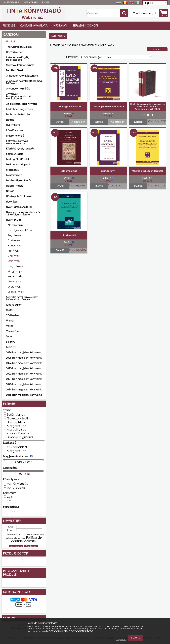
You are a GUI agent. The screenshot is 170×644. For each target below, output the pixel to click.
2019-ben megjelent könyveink (24, 390)
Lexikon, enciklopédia (19, 164)
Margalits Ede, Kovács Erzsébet (19, 431)
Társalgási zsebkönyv (20, 230)
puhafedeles (16, 487)
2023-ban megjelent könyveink (24, 368)
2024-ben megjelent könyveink (24, 363)
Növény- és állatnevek (19, 196)
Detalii (60, 122)
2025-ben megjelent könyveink (24, 358)
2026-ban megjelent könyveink (24, 352)
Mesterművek (14, 175)
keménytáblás (17, 484)
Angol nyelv (15, 235)
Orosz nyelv (14, 287)
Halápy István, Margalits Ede (17, 424)
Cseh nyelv (14, 240)
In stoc (12, 511)
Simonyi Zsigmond (20, 437)
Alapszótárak (15, 225)
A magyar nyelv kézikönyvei (22, 76)
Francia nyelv (15, 246)
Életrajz (10, 120)
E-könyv (11, 342)
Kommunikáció (15, 154)
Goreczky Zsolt (17, 418)
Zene (9, 337)
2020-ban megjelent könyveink (24, 384)
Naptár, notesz (15, 186)
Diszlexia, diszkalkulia (18, 114)
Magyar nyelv (16, 271)
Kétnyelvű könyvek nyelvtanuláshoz (17, 142)
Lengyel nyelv (16, 266)
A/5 (9, 497)
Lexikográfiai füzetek (18, 159)
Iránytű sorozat (15, 130)
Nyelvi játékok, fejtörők (19, 207)
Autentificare (11, 2)
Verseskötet (13, 331)
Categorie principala (64, 45)
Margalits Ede (17, 451)
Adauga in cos (78, 122)
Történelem (13, 315)
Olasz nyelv (14, 281)
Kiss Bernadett (17, 447)
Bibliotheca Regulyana (19, 109)
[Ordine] (115, 57)
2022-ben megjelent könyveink (24, 374)
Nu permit (121, 639)
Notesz (10, 191)
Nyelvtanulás (89, 45)
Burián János (16, 414)
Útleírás (10, 321)
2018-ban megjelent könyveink (24, 395)
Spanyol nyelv (16, 292)
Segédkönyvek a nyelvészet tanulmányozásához (22, 298)
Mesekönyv (13, 170)
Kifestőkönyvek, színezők (20, 149)
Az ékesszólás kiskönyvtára (21, 104)
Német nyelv (15, 276)
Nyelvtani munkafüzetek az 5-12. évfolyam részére (23, 213)
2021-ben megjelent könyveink (24, 379)
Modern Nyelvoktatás (19, 180)
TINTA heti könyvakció (19, 47)
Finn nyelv (13, 251)
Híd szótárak (13, 125)
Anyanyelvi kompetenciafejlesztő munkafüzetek (19, 96)
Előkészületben (15, 52)
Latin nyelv (14, 261)
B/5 (9, 501)
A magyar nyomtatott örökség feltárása (24, 82)
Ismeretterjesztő (15, 136)
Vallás (10, 326)
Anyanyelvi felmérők (18, 89)
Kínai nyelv (14, 256)
